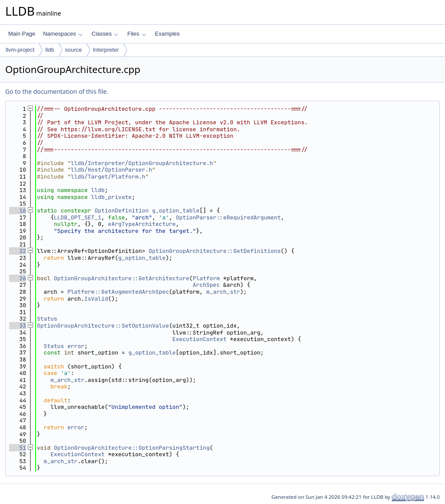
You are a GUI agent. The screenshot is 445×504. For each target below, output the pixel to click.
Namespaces (63, 34)
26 (18, 278)
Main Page (22, 34)
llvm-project (20, 50)
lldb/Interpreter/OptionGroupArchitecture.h (142, 163)
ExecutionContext (199, 339)
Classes (105, 34)
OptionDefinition (122, 211)
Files (137, 34)
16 (18, 211)
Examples (167, 34)
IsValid (96, 299)
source (74, 50)
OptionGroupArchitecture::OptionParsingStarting (132, 448)
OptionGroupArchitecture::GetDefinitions (214, 251)
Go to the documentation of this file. (57, 91)
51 (18, 448)
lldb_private (112, 197)
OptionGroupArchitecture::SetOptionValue (103, 326)
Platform (206, 278)
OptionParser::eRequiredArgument (228, 217)
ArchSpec (206, 285)
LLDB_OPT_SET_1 (77, 217)
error (76, 346)
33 (18, 326)
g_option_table (176, 211)
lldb (49, 50)
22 (18, 251)
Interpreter (106, 50)
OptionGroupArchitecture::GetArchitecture (122, 278)
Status (47, 319)
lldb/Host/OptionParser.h (111, 170)
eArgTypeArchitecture (142, 224)
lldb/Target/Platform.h (108, 177)
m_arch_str (223, 292)
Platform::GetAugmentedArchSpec (118, 292)
